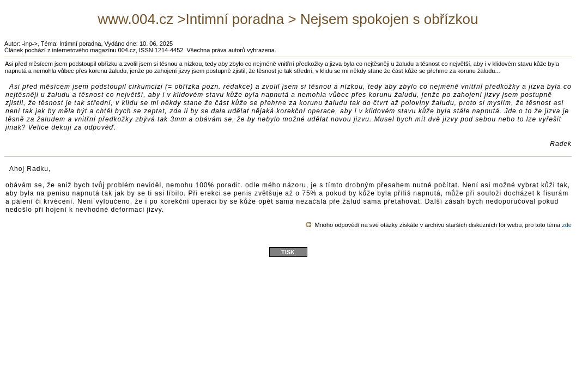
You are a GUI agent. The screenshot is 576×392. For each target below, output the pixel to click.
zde (567, 225)
